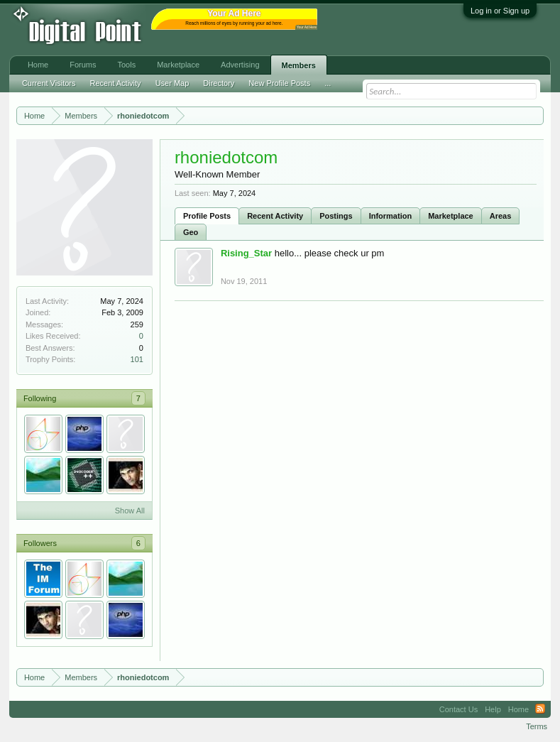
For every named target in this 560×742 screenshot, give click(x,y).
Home (38, 65)
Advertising (240, 65)
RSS (540, 709)
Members (299, 65)
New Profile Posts (279, 83)
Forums (83, 65)
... (328, 83)
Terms (537, 726)
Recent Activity (275, 216)
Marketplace (451, 216)
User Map (172, 83)
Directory (219, 83)
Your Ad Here (307, 27)
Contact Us (459, 709)
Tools (127, 65)
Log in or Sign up (500, 11)
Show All (130, 511)
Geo (191, 232)
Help (493, 709)
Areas (501, 216)
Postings (336, 216)
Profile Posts (207, 216)
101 (137, 359)
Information (391, 216)
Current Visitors (49, 83)
